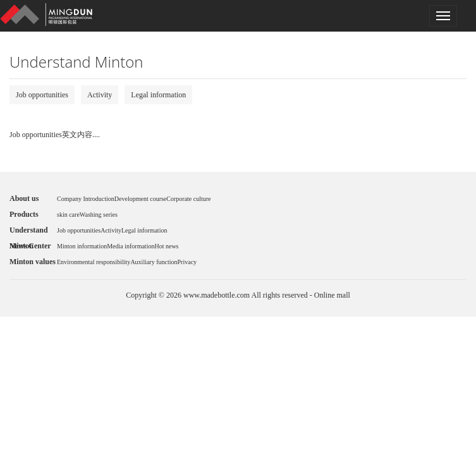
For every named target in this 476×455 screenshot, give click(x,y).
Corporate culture (188, 199)
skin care (68, 215)
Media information (131, 246)
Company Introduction (86, 199)
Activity (100, 95)
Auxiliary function (154, 262)
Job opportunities (42, 95)
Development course (140, 199)
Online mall (332, 295)
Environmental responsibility (94, 262)
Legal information (158, 95)
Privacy (187, 262)
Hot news (166, 246)
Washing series (99, 215)
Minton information (82, 246)
